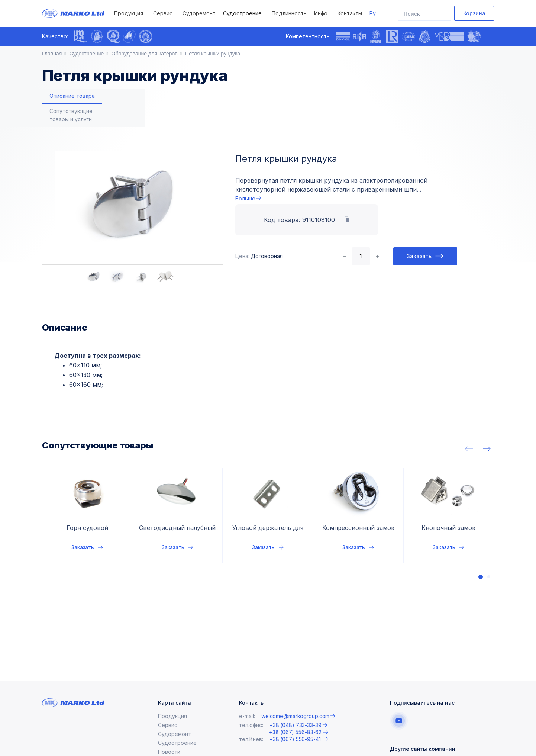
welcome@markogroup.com (295, 716)
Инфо (321, 13)
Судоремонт (199, 13)
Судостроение (242, 13)
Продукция (129, 13)
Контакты (350, 13)
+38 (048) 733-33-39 (296, 725)
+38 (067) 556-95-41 (296, 739)
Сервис (163, 13)
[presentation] (162, 36)
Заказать (419, 233)
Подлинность (289, 13)
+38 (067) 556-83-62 (295, 732)
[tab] (72, 96)
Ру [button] (373, 13)
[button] (481, 553)
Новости (169, 752)
